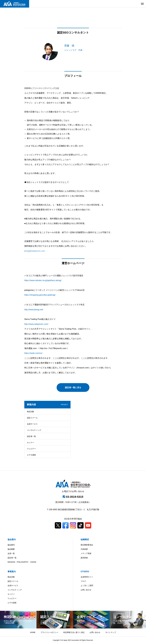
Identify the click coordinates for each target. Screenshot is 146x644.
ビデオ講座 (31, 455)
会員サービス (32, 424)
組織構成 (85, 539)
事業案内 (12, 572)
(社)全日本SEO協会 (73, 519)
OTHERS (85, 572)
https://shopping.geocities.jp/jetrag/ (40, 295)
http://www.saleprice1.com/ (36, 324)
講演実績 (84, 558)
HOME (33, 632)
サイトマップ (111, 632)
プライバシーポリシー (49, 632)
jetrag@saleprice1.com (35, 251)
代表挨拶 (84, 549)
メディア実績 (86, 553)
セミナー (31, 443)
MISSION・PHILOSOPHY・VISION (22, 562)
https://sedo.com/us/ (33, 353)
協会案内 (12, 539)
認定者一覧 (31, 436)
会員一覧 (11, 553)
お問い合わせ (86, 590)
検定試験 (31, 412)
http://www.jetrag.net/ (34, 310)
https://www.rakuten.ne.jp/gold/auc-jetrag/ (43, 280)
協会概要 (11, 549)
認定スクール (32, 418)
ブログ (83, 581)
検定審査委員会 (87, 545)
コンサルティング (34, 430)
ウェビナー (31, 449)
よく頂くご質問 (87, 586)
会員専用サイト (87, 577)
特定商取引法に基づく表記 (74, 632)
